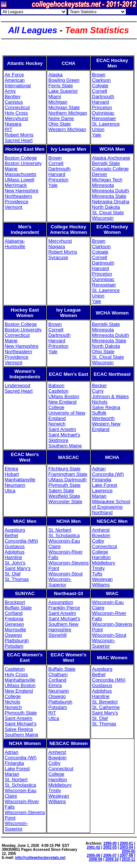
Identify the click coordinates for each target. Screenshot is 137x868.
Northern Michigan (68, 113)
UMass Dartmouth (67, 480)
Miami (55, 97)
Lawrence (102, 491)
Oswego (14, 635)
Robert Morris (19, 135)
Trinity (98, 568)
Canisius (14, 102)
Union (98, 129)
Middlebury (104, 563)
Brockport (15, 602)
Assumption (61, 602)
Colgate (100, 86)
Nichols (100, 402)
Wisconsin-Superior (60, 582)
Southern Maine (65, 446)
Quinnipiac (103, 113)
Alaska (55, 75)
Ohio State (59, 124)
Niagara (13, 124)
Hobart (12, 474)
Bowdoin (101, 535)
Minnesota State (109, 196)
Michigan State (64, 107)
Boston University (23, 163)
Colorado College (110, 169)
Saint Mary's (18, 568)
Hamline (14, 557)
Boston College (21, 158)
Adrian (99, 469)
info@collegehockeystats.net (40, 858)
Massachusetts (21, 174)
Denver (100, 174)
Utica (10, 491)
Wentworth (103, 418)
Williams (101, 585)
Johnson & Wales (111, 396)
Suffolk (99, 413)
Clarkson (101, 80)
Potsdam (14, 646)
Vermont (14, 207)
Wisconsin (103, 218)
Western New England (106, 427)
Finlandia (102, 480)
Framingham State (68, 474)
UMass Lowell (20, 180)
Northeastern (18, 196)
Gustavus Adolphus (15, 549)
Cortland (14, 613)
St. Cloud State (108, 213)
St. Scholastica (64, 535)
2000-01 (127, 843)
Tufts (97, 574)
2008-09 (96, 859)
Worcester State (65, 501)
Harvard (100, 102)
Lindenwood (18, 385)
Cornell (100, 91)
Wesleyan (102, 579)
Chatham (58, 674)
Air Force (14, 75)
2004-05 (128, 851)
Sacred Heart (19, 140)
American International (18, 83)
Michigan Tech (107, 180)
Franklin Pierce (64, 608)
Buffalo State (18, 608)
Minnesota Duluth (111, 191)
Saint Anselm (62, 429)
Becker (99, 385)
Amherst (101, 530)
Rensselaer (104, 118)
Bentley (13, 97)
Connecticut (17, 107)
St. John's (15, 563)
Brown (99, 75)
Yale (97, 135)
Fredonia (14, 619)
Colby (98, 541)
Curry (98, 391)
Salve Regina (106, 407)
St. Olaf (13, 574)
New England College (62, 405)
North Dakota (106, 207)
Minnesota (103, 185)
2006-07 (110, 855)
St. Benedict (105, 702)
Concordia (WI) (108, 474)
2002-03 (110, 847)
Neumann (15, 485)
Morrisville (16, 630)
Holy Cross (16, 113)
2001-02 (94, 847)
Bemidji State (106, 163)
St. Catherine (106, 707)
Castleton (58, 391)
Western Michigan (67, 129)
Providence (17, 202)
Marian (99, 496)
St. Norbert (60, 530)
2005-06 (94, 855)
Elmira (12, 469)
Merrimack (16, 185)
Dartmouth (103, 97)
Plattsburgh (17, 641)
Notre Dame (61, 118)
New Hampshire (22, 191)
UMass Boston (64, 396)
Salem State (61, 491)
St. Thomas (17, 579)
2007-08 (127, 855)
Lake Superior (63, 91)
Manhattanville (20, 480)
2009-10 (112, 859)
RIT (9, 129)
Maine (11, 169)
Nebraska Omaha (111, 202)
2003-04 (127, 847)
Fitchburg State (64, 469)
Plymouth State (64, 485)
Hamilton (101, 557)
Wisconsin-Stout (65, 574)
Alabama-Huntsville (15, 244)
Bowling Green (64, 80)
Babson (56, 385)
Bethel (12, 535)
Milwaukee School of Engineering (111, 504)
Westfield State (64, 496)
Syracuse (58, 257)
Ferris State (60, 86)
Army (10, 91)
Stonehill (57, 635)
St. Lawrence (106, 124)
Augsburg (15, 530)
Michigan (58, 102)
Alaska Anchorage (111, 158)
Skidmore (58, 440)
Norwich (57, 424)
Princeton (102, 107)
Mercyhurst (16, 118)
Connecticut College (105, 549)
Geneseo (14, 624)
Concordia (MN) (22, 541)
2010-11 (128, 859)
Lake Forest (105, 485)
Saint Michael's (64, 435)
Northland (102, 512)
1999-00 (110, 843)
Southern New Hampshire (63, 627)
